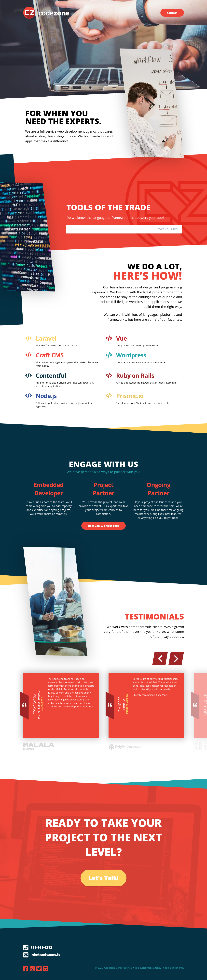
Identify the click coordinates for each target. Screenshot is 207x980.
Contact (172, 13)
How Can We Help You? (103, 526)
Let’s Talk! (103, 878)
